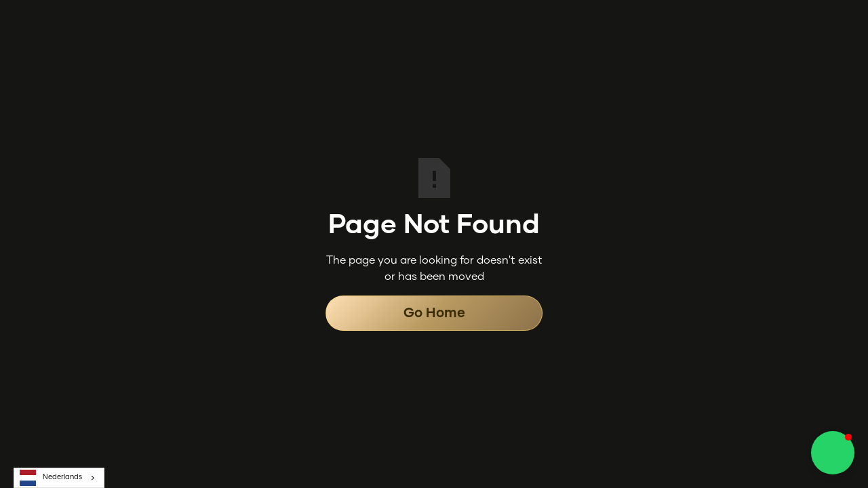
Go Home (434, 313)
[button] (833, 453)
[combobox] (59, 478)
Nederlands (51, 478)
